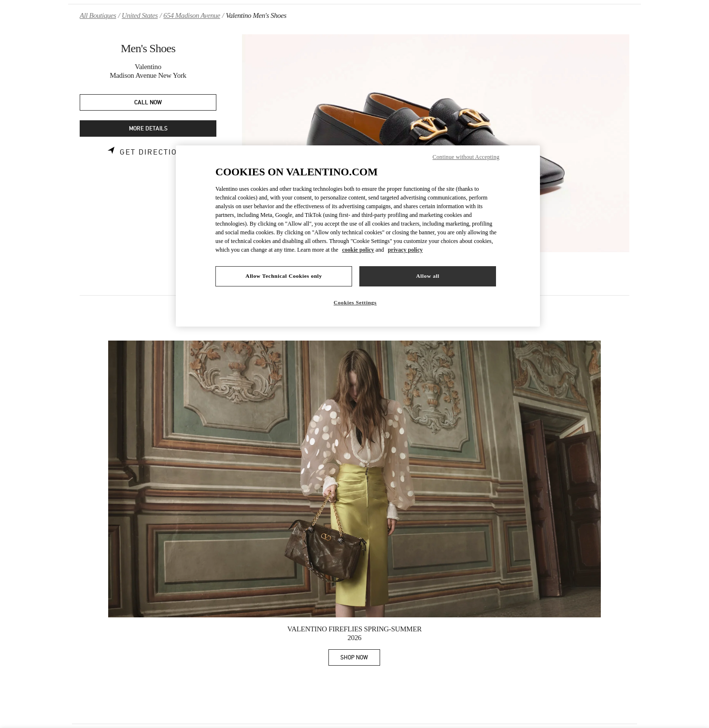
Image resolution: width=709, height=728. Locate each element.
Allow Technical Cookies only (284, 276)
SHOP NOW (360, 659)
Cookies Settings (355, 302)
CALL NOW (148, 103)
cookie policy (358, 250)
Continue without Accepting (466, 157)
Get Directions (154, 152)
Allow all (427, 276)
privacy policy (405, 250)
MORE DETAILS (148, 129)
